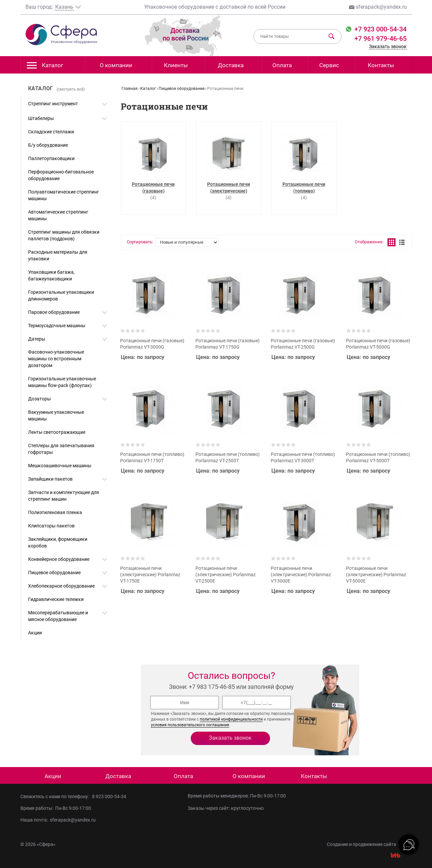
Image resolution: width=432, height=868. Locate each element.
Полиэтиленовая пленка (55, 512)
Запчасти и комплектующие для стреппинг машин (64, 496)
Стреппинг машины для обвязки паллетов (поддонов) (64, 235)
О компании (116, 65)
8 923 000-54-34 (109, 796)
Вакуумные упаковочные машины (56, 415)
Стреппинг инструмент (53, 104)
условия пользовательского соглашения (190, 725)
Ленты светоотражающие (57, 432)
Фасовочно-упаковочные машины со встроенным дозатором (56, 359)
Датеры (37, 339)
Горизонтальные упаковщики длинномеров (61, 295)
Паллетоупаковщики (51, 158)
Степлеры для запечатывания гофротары (61, 449)
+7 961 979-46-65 (380, 38)
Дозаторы (39, 399)
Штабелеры (41, 118)
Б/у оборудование (48, 145)
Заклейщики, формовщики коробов (58, 542)
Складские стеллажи (51, 132)
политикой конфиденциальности (231, 719)
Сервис (329, 65)
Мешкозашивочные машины (60, 466)
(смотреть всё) (71, 89)
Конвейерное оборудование (59, 559)
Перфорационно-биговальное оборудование (61, 175)
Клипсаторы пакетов (51, 526)
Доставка (231, 65)
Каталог (45, 67)
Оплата (282, 65)
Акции (35, 633)
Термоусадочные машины (57, 326)
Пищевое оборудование (54, 573)
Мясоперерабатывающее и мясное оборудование (58, 616)
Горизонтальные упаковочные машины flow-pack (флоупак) (62, 382)
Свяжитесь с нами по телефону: (56, 796)
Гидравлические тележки (56, 599)
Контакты (381, 65)
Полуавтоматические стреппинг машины (64, 195)
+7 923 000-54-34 (380, 29)
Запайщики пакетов (50, 479)
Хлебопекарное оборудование (61, 586)
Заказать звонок (388, 46)
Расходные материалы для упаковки (58, 255)
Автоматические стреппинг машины (58, 215)
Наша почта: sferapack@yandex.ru (58, 820)
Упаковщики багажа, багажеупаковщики (51, 275)
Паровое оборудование (54, 312)
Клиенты (176, 65)
